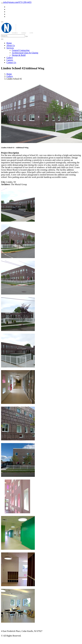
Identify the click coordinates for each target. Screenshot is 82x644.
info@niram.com (11, 2)
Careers (10, 60)
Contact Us (11, 62)
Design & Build (19, 55)
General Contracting (21, 50)
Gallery (10, 58)
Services (10, 48)
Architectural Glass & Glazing (25, 53)
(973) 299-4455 (25, 2)
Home (9, 43)
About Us (11, 45)
